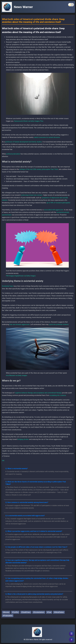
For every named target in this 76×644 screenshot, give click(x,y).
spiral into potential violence (59, 324)
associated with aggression (54, 210)
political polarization (13, 154)
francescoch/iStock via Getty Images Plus (29, 121)
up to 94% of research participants (58, 203)
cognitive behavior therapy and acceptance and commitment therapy (38, 393)
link (3, 461)
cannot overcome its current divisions (47, 137)
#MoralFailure (59, 612)
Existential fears (8, 286)
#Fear (49, 612)
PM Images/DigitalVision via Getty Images (21, 276)
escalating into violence (58, 395)
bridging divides (23, 439)
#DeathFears (26, 612)
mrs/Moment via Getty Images (17, 375)
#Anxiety (6, 612)
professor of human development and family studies (24, 142)
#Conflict (15, 612)
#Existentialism (39, 612)
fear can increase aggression (20, 324)
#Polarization (8, 616)
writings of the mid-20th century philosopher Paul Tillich (39, 169)
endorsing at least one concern (32, 195)
